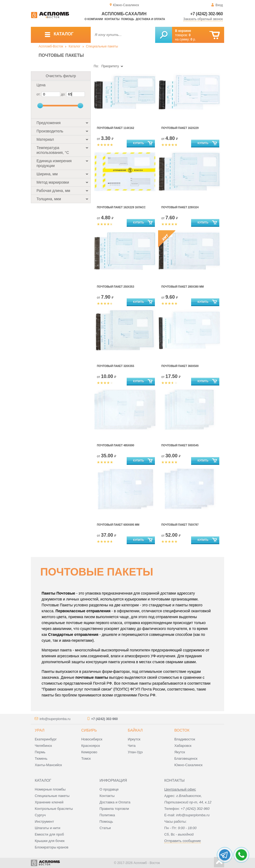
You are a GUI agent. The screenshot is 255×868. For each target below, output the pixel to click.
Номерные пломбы (50, 789)
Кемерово (89, 752)
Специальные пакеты (102, 46)
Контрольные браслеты (54, 809)
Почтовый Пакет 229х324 (180, 207)
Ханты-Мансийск (48, 765)
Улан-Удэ (135, 752)
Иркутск (134, 739)
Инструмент (44, 821)
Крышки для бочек (50, 841)
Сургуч (40, 815)
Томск (86, 758)
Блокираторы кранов (51, 847)
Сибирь (89, 730)
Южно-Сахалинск (188, 765)
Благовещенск (186, 758)
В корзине (183, 31)
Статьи (105, 828)
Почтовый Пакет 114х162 (116, 128)
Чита (132, 746)
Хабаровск (183, 746)
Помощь (127, 19)
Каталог (75, 46)
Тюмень (41, 758)
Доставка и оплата (150, 19)
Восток (182, 730)
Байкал (135, 730)
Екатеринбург (46, 739)
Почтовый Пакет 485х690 (116, 445)
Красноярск (91, 746)
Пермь (40, 752)
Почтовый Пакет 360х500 (180, 366)
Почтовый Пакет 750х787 (180, 525)
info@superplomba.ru (55, 719)
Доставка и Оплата (115, 802)
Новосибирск (92, 739)
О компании (94, 19)
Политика (107, 815)
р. (193, 39)
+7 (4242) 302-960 (207, 14)
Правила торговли (114, 809)
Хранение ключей (49, 802)
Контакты (112, 19)
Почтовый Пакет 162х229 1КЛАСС (121, 207)
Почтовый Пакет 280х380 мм (183, 287)
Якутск (180, 752)
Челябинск (43, 746)
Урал (39, 730)
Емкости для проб (49, 834)
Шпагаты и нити (47, 828)
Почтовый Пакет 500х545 (180, 445)
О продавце (109, 789)
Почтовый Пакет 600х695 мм (118, 525)
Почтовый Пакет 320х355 (116, 366)
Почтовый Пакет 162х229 (180, 128)
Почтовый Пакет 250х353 (116, 287)
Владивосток (185, 739)
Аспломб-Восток (51, 46)
